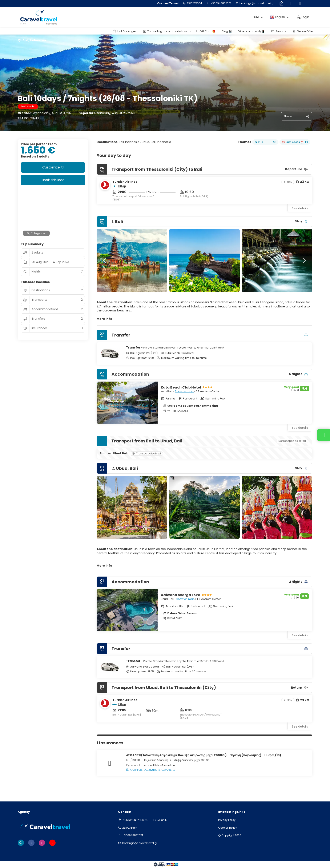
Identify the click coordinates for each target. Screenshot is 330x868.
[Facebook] (291, 3)
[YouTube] (310, 3)
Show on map (184, 391)
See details (300, 208)
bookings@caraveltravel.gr (257, 3)
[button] (105, 260)
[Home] (281, 3)
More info (104, 319)
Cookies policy (228, 828)
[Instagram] (300, 3)
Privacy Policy (227, 820)
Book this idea (53, 180)
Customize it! (53, 167)
